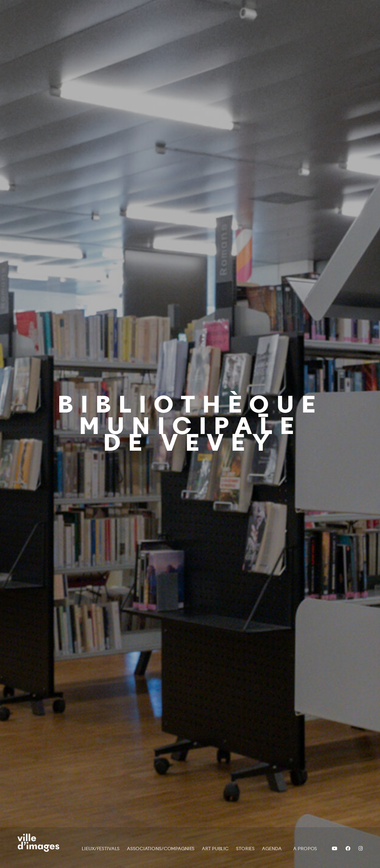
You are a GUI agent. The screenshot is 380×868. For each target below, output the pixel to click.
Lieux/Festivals (101, 849)
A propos (305, 849)
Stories (245, 849)
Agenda (272, 849)
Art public (215, 849)
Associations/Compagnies (161, 849)
